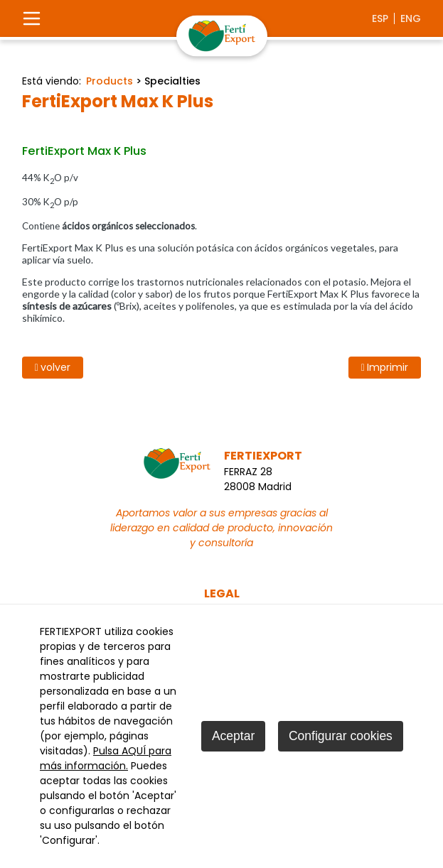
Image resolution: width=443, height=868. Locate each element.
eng (411, 18)
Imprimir (385, 367)
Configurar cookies (341, 736)
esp (380, 18)
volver (53, 367)
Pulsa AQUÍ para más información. (106, 758)
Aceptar (233, 736)
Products (110, 81)
